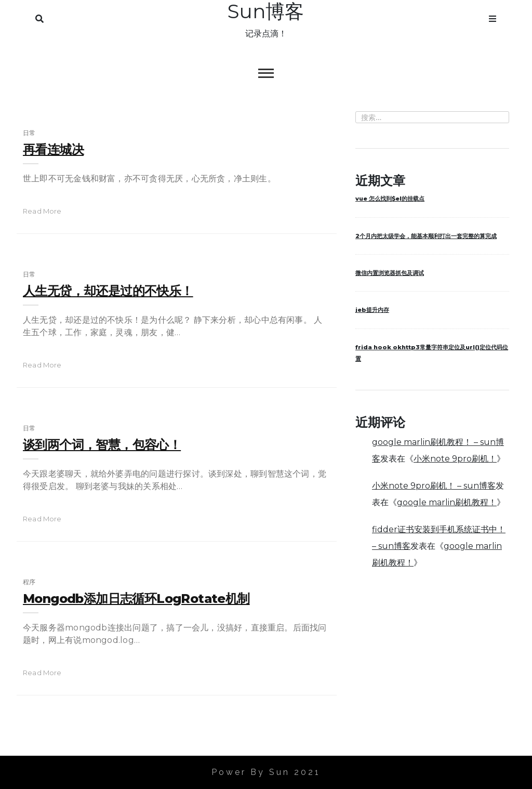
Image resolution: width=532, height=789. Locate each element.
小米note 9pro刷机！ (455, 459)
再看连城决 (53, 149)
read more (42, 211)
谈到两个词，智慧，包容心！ (102, 445)
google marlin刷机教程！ (447, 502)
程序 (29, 582)
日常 (29, 133)
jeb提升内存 (372, 310)
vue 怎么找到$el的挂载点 (390, 199)
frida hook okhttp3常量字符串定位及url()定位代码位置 (432, 353)
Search (39, 17)
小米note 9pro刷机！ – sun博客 (434, 486)
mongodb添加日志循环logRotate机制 (136, 599)
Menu (493, 17)
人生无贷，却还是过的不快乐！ (108, 291)
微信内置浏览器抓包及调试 (390, 273)
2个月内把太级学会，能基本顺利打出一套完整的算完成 (426, 236)
